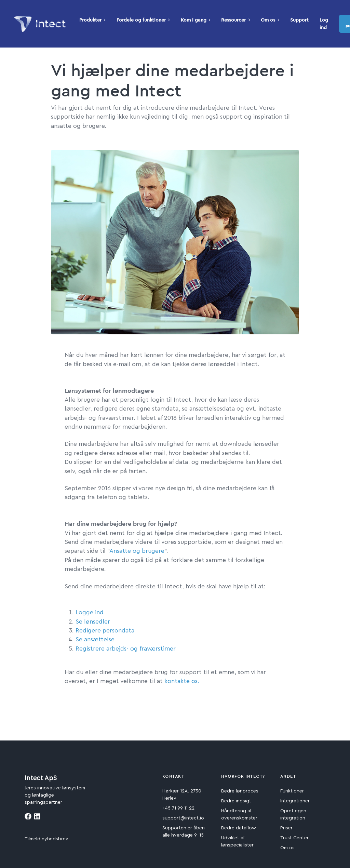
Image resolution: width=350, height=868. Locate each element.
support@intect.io (183, 818)
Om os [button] (270, 20)
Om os (287, 848)
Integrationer (295, 801)
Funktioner (292, 791)
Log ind (324, 24)
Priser (286, 828)
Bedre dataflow (239, 828)
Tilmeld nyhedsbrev (46, 839)
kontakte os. (182, 681)
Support (299, 20)
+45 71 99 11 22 (178, 808)
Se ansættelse (95, 639)
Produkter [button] (92, 20)
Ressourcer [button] (235, 20)
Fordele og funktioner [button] (143, 20)
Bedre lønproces (240, 791)
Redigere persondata (105, 631)
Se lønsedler (93, 622)
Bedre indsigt (236, 801)
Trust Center (294, 838)
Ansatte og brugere (137, 551)
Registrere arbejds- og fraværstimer (126, 649)
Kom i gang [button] (196, 20)
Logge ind (90, 612)
